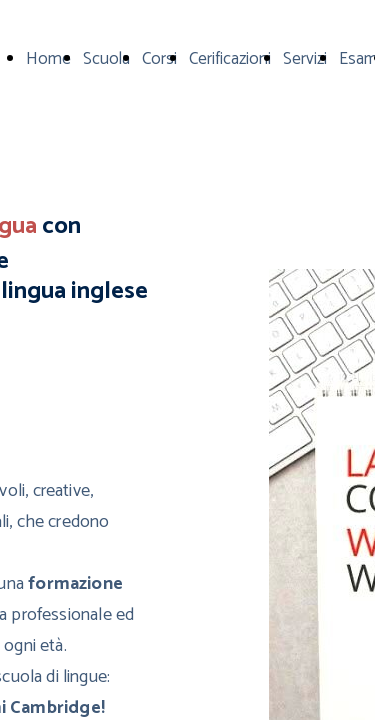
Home (48, 59)
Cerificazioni (230, 59)
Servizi (305, 59)
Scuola (106, 59)
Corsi (159, 59)
